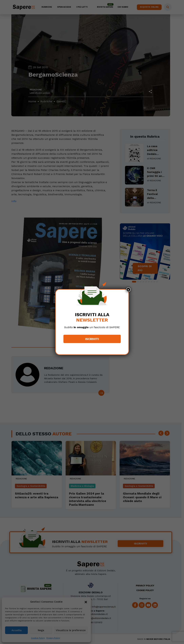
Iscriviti (92, 339)
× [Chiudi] (128, 290)
